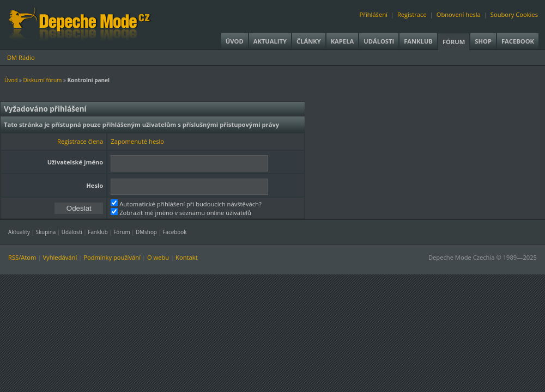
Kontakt (187, 257)
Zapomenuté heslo (137, 141)
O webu (158, 257)
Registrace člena (80, 141)
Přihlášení (374, 14)
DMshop (146, 232)
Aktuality (270, 41)
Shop (483, 41)
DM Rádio (21, 57)
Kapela (342, 41)
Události (379, 41)
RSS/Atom (22, 257)
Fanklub (418, 41)
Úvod (235, 41)
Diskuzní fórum (43, 80)
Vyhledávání (60, 257)
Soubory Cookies (514, 14)
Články (309, 41)
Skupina (46, 232)
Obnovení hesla (459, 14)
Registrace (412, 14)
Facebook (518, 41)
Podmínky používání (112, 257)
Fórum (454, 42)
